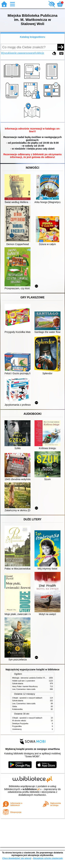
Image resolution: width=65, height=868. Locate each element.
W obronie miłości (19, 721)
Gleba (15, 706)
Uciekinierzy (17, 729)
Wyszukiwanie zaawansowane (18, 53)
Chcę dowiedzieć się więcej (17, 858)
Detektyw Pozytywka (20, 724)
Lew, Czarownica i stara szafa (24, 689)
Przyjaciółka (17, 726)
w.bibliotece (31, 789)
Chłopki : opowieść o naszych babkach (27, 698)
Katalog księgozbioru (33, 37)
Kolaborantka (17, 709)
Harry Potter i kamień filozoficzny (25, 686)
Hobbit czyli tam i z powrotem (24, 681)
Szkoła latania (18, 684)
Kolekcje (39, 53)
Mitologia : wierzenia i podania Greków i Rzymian (31, 678)
